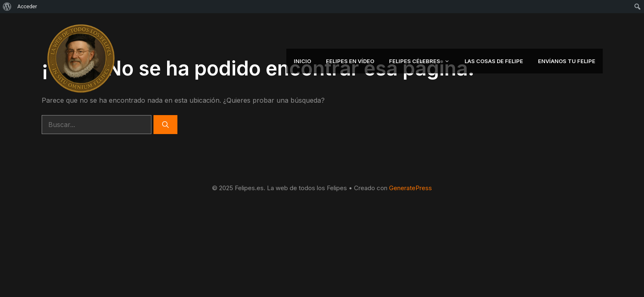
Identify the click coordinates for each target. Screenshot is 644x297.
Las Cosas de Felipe (494, 61)
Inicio (302, 61)
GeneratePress (410, 188)
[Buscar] (165, 125)
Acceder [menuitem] (27, 6)
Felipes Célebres (423, 61)
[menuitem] (7, 7)
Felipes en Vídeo (350, 61)
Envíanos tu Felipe (567, 61)
